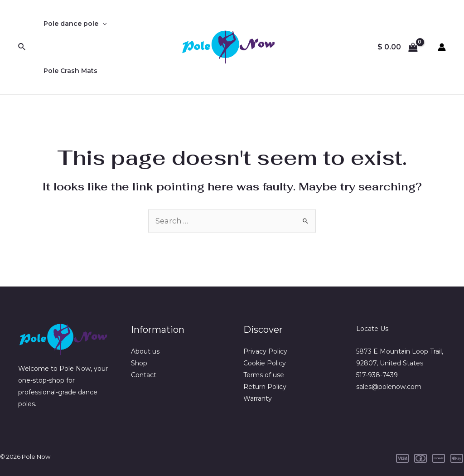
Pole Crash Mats (69, 71)
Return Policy (265, 387)
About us (145, 351)
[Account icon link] (442, 47)
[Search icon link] (22, 47)
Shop (139, 363)
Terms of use (264, 375)
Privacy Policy (265, 351)
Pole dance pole (73, 24)
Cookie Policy (265, 363)
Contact (144, 375)
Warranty (258, 398)
